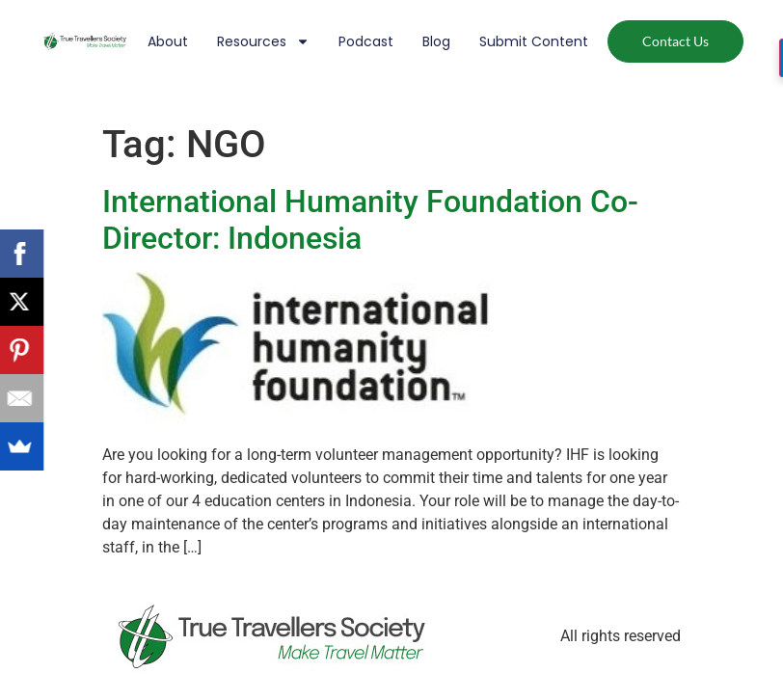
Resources (263, 41)
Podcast (366, 41)
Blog (436, 41)
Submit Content (534, 41)
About (168, 41)
